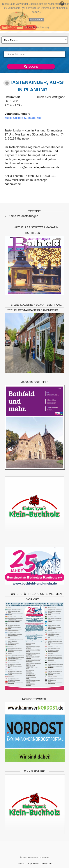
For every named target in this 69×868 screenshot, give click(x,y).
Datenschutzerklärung (36, 27)
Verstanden (36, 20)
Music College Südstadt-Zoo (23, 118)
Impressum (33, 864)
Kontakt (21, 864)
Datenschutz (47, 864)
